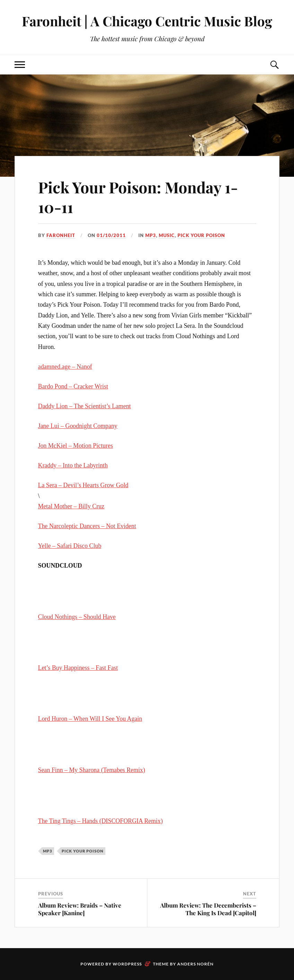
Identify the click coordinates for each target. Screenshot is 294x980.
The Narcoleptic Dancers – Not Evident (87, 526)
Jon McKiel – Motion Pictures (76, 446)
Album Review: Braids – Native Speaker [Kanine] (80, 909)
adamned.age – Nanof (65, 367)
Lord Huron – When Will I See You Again (90, 719)
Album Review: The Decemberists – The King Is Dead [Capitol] (208, 909)
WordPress (127, 964)
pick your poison (201, 235)
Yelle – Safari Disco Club (70, 546)
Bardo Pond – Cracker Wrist (73, 386)
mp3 (151, 235)
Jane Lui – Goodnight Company (78, 426)
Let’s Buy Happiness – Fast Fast (78, 668)
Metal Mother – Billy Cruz (71, 506)
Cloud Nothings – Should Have (77, 617)
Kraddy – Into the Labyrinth (73, 465)
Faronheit (61, 235)
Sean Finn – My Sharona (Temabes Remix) (92, 770)
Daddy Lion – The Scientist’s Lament (85, 406)
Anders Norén (195, 964)
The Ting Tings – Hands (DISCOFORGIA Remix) (101, 821)
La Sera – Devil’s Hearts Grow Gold (83, 485)
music (167, 235)
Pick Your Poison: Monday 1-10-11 (138, 197)
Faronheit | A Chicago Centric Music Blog (147, 21)
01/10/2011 (111, 235)
